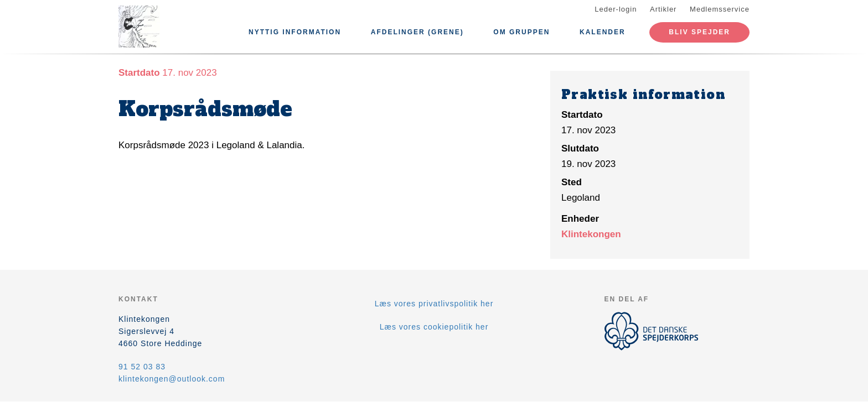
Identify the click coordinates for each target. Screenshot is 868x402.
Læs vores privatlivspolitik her (434, 304)
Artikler (663, 9)
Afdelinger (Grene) (417, 32)
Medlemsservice (720, 9)
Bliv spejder (699, 32)
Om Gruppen (521, 32)
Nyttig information (295, 32)
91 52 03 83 (142, 367)
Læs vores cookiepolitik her (434, 327)
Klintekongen (591, 234)
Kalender (603, 32)
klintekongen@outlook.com (172, 379)
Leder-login (616, 9)
